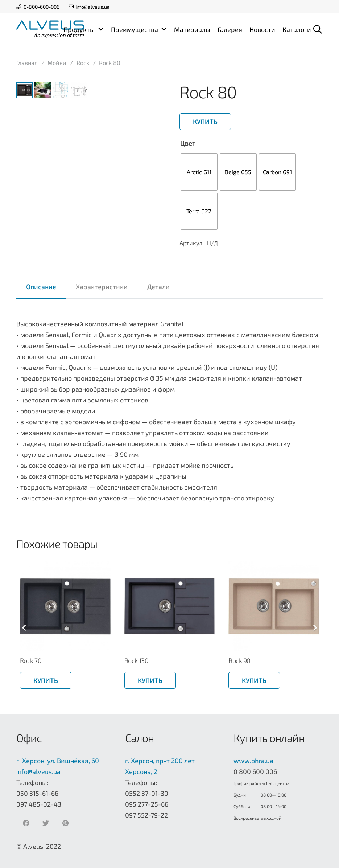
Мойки (57, 63)
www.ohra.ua (253, 761)
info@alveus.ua (38, 771)
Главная (27, 63)
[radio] (199, 172)
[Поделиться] (26, 823)
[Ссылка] (50, 29)
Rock (83, 63)
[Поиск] (317, 29)
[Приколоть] (65, 823)
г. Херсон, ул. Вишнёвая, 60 (58, 761)
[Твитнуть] (46, 823)
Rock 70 (31, 660)
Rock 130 (137, 660)
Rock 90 (239, 660)
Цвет (188, 143)
